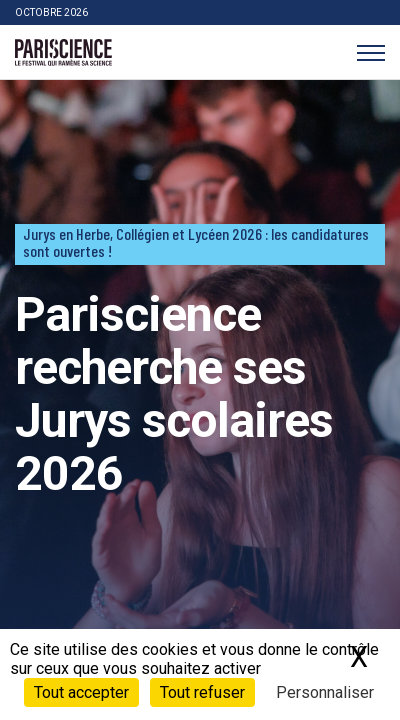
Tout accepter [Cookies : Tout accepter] (81, 692)
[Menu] (370, 52)
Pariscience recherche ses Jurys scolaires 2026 (174, 393)
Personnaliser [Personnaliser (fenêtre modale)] (325, 692)
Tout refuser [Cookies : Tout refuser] (202, 692)
